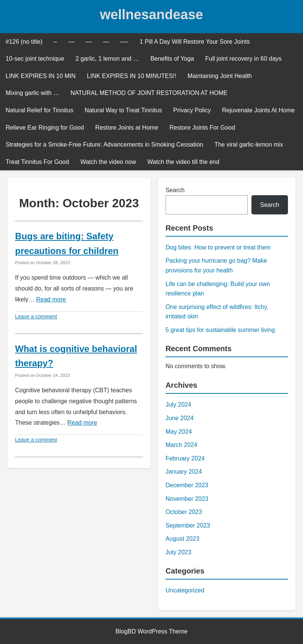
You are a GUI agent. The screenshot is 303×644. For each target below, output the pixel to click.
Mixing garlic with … (32, 93)
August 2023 (183, 539)
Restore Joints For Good (202, 128)
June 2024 (180, 418)
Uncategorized (185, 590)
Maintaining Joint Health (220, 76)
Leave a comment (36, 317)
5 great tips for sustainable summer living (220, 330)
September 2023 (188, 525)
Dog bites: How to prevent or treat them (218, 247)
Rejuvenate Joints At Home (258, 110)
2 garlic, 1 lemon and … (107, 59)
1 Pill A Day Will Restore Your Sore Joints (195, 42)
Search (175, 190)
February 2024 (185, 458)
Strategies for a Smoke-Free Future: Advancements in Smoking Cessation (104, 145)
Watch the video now (108, 162)
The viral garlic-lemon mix (249, 145)
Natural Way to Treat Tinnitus (123, 110)
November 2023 (187, 499)
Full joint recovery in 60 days (243, 59)
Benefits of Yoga (172, 59)
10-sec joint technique (35, 59)
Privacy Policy (192, 110)
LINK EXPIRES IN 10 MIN (41, 76)
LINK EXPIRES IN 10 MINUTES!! (132, 76)
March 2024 (182, 445)
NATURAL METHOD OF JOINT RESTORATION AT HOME (149, 93)
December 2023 (187, 485)
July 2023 (179, 552)
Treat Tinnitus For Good (37, 162)
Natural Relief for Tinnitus (40, 110)
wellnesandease (151, 15)
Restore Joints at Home (127, 128)
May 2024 (179, 432)
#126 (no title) (24, 42)
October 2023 (184, 512)
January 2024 (184, 472)
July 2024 (179, 405)
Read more (51, 299)
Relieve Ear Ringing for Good (45, 128)
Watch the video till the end (183, 162)
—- (124, 42)
